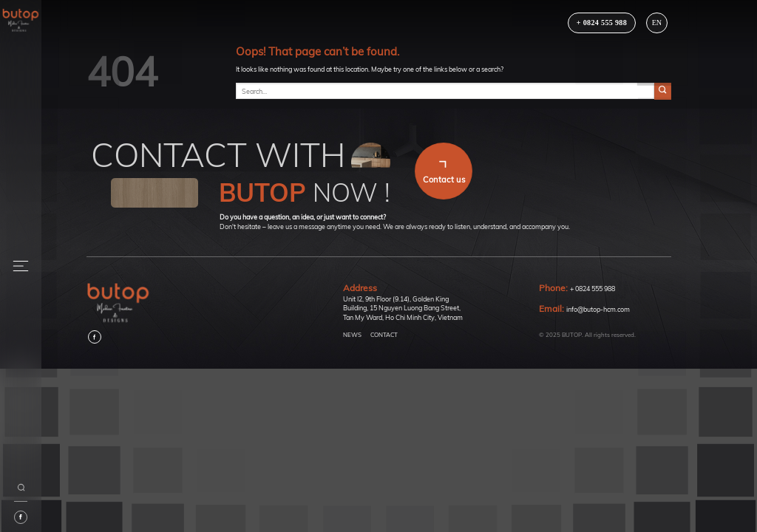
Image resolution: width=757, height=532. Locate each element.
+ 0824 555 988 (593, 289)
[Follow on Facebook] (95, 337)
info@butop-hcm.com (598, 309)
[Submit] (663, 91)
